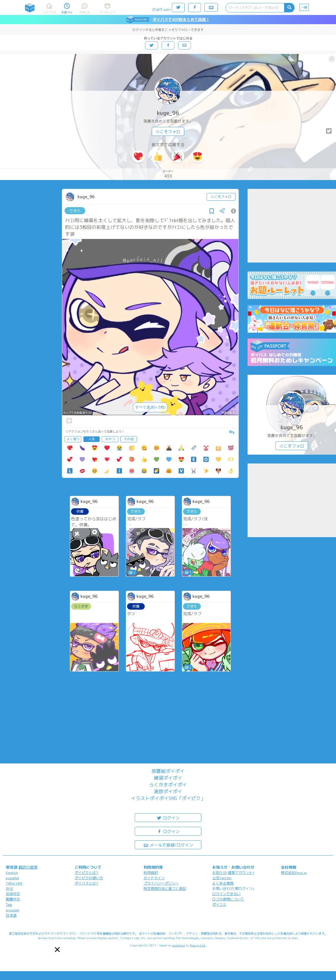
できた (75, 211)
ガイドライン (154, 878)
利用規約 (151, 873)
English (12, 873)
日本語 (11, 915)
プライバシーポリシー (161, 883)
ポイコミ (219, 904)
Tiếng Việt (14, 883)
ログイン (168, 818)
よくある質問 (223, 883)
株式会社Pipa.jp (294, 873)
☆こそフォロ (168, 132)
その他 (129, 439)
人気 (92, 439)
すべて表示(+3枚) (150, 407)
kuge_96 (168, 113)
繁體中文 (13, 899)
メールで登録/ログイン (168, 845)
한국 (9, 889)
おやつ (110, 439)
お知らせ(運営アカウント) (233, 873)
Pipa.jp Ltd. (198, 945)
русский (13, 910)
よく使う (73, 439)
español (12, 878)
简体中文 (13, 894)
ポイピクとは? (86, 873)
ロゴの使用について (228, 899)
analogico (178, 945)
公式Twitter (222, 878)
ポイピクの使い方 (89, 878)
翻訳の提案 (28, 867)
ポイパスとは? (86, 883)
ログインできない (226, 894)
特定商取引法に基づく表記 (165, 889)
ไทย (9, 905)
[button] (57, 950)
